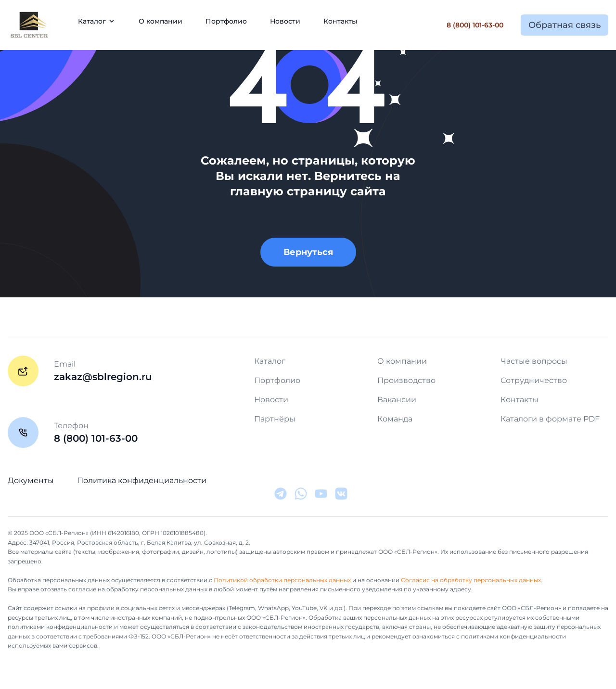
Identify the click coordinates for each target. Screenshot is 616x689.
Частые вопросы (534, 361)
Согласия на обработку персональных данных (471, 580)
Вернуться (308, 252)
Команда (395, 419)
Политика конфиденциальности (142, 480)
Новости (285, 21)
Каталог (270, 361)
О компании (160, 21)
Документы (31, 480)
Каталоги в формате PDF (550, 419)
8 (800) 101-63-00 (475, 25)
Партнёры (275, 419)
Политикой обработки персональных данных (282, 580)
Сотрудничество (534, 380)
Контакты (340, 21)
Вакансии (397, 400)
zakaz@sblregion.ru (103, 377)
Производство (406, 380)
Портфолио (226, 21)
